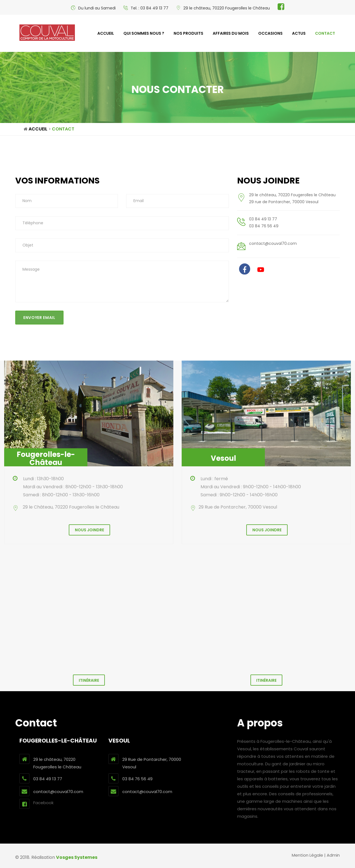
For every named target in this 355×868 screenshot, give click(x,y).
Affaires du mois (231, 33)
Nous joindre (89, 530)
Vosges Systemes (77, 857)
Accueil (106, 33)
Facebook (36, 804)
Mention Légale (307, 855)
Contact (63, 129)
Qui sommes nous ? (144, 33)
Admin (333, 855)
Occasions (270, 33)
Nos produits (188, 33)
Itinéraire (89, 680)
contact (325, 33)
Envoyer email (39, 318)
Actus (299, 33)
